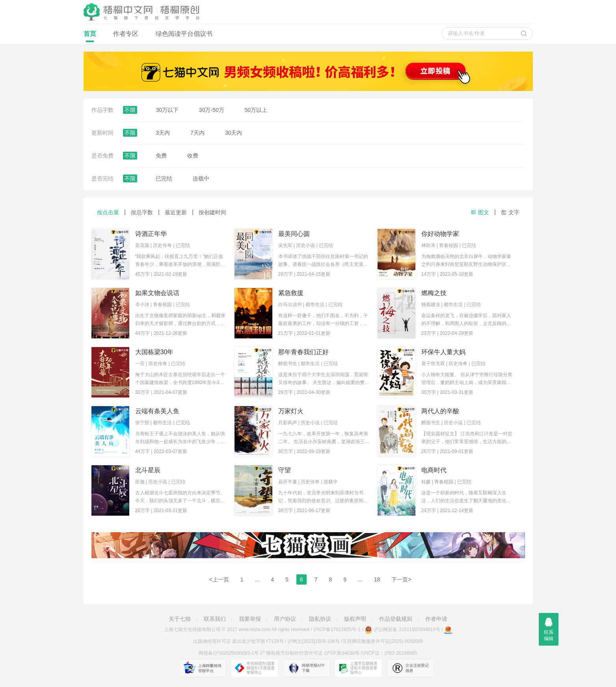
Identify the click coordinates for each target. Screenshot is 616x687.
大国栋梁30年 (154, 352)
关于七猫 (180, 619)
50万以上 (256, 110)
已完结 (164, 178)
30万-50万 (212, 110)
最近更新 (176, 212)
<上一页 (219, 579)
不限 (130, 110)
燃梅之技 (434, 293)
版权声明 (355, 619)
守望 (285, 470)
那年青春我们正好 (303, 352)
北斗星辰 (148, 470)
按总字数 (142, 212)
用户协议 (285, 619)
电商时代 (434, 470)
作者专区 (126, 34)
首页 (90, 36)
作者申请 (436, 619)
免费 (161, 156)
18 (377, 579)
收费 (193, 156)
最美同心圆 (294, 234)
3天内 (163, 133)
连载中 (201, 178)
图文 (480, 212)
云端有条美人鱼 (157, 411)
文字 (510, 212)
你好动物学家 (440, 234)
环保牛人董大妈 (443, 352)
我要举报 (250, 619)
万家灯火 (291, 411)
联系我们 (215, 619)
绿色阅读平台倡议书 (184, 34)
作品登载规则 (396, 619)
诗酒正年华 (151, 234)
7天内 (197, 133)
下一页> (401, 579)
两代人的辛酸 (440, 411)
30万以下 (167, 110)
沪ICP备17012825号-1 (337, 629)
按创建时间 (212, 212)
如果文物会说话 (157, 293)
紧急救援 (291, 293)
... (257, 579)
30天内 (234, 133)
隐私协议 (320, 619)
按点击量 (108, 212)
